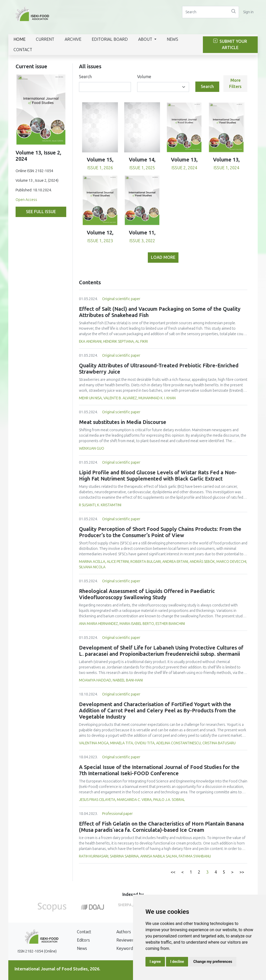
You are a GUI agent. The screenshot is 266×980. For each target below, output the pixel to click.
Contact (23, 50)
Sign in (248, 12)
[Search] (205, 12)
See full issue (41, 212)
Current (45, 39)
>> (242, 872)
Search (85, 77)
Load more (163, 257)
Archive (73, 39)
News (172, 39)
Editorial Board (110, 39)
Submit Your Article (230, 45)
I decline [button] (177, 962)
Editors (83, 940)
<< (173, 872)
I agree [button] (155, 962)
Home (19, 39)
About (146, 39)
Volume (144, 77)
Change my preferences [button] (213, 962)
